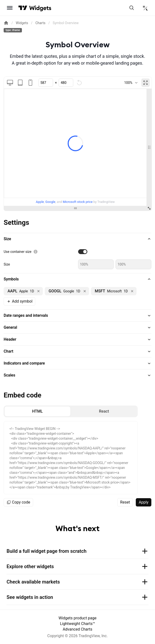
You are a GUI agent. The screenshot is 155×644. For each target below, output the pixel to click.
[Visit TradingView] (23, 8)
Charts (40, 23)
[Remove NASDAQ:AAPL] (38, 291)
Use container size (18, 252)
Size (7, 264)
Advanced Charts (78, 629)
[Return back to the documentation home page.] (6, 23)
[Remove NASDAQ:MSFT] (132, 291)
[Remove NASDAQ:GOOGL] (85, 291)
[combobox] (131, 83)
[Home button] (40, 8)
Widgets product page (78, 618)
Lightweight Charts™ (77, 624)
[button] (77, 239)
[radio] (37, 411)
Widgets (22, 23)
